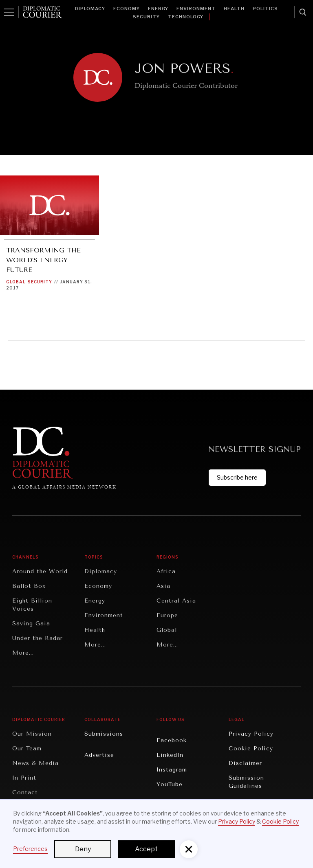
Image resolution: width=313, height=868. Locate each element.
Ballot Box (29, 586)
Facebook (172, 740)
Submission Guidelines (246, 782)
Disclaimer (245, 763)
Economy (127, 9)
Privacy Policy (251, 734)
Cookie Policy (251, 749)
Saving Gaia (31, 624)
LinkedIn (170, 755)
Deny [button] (83, 849)
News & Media (35, 763)
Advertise (99, 755)
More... (23, 653)
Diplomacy (90, 9)
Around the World (40, 571)
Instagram (172, 770)
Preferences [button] (30, 849)
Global (16, 282)
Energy (158, 9)
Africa (166, 571)
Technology (186, 17)
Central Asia (176, 601)
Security (146, 17)
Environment (196, 9)
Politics (265, 9)
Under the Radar (37, 638)
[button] (189, 849)
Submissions (104, 734)
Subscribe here (237, 477)
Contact (25, 792)
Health (234, 9)
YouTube (170, 784)
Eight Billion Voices (32, 605)
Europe (167, 615)
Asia (163, 586)
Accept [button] (146, 849)
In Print (24, 778)
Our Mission (32, 734)
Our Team (27, 749)
